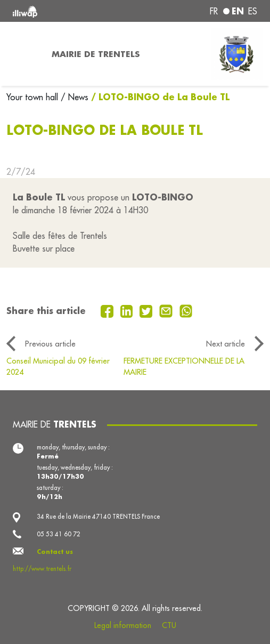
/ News (75, 97)
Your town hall (34, 97)
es (253, 11)
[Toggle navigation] (23, 54)
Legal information (123, 625)
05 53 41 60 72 (59, 534)
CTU (169, 625)
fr (214, 11)
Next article (226, 344)
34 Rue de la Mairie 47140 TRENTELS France (98, 517)
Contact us (55, 552)
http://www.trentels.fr (42, 569)
